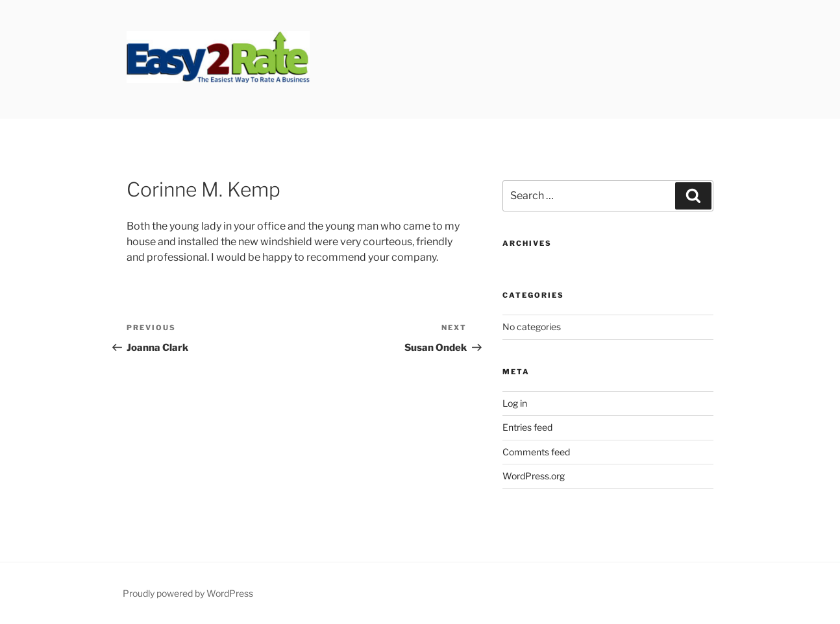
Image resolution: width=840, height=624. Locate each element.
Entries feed (527, 427)
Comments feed (536, 452)
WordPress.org (534, 476)
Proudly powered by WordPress (188, 593)
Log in (515, 403)
